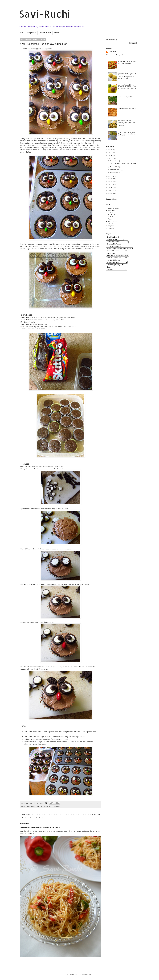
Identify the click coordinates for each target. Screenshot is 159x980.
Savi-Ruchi (45, 14)
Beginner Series (114, 208)
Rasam (110, 219)
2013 (111, 179)
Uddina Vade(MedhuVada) (127, 109)
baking (38, 806)
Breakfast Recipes (45, 33)
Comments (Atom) (36, 818)
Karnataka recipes (112, 211)
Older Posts (96, 814)
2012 (111, 182)
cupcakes (44, 806)
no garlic (111, 226)
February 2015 (116, 170)
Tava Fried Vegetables (126, 97)
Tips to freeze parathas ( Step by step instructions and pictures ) (126, 134)
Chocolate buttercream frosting (32, 320)
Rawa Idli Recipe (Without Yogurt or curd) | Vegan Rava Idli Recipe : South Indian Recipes (127, 76)
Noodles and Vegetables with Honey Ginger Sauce (40, 827)
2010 (111, 187)
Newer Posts (26, 814)
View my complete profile (115, 55)
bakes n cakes (31, 806)
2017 (111, 153)
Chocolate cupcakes (28, 317)
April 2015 (114, 161)
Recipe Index (32, 33)
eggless (50, 806)
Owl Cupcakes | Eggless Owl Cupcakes (44, 44)
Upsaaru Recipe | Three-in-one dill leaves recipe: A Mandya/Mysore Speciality (127, 87)
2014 (111, 176)
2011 (111, 185)
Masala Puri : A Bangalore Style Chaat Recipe (127, 62)
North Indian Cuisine (112, 216)
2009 (111, 190)
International (57, 806)
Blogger (89, 974)
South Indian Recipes (112, 222)
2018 (111, 150)
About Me (57, 33)
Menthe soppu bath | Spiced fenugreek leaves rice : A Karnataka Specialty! (126, 123)
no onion (111, 228)
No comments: (38, 803)
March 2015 (115, 167)
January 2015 (115, 173)
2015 (111, 158)
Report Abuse (112, 199)
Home (22, 33)
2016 (111, 155)
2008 (111, 193)
